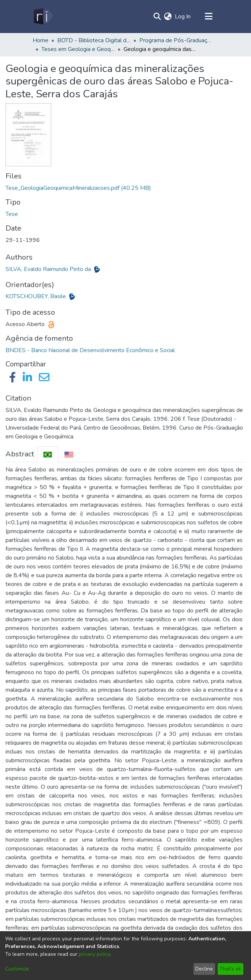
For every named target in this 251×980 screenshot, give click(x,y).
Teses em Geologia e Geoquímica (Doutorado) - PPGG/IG (78, 49)
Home (40, 40)
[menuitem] (168, 17)
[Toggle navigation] (209, 17)
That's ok (230, 969)
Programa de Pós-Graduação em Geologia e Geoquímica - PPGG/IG (176, 40)
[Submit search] (157, 17)
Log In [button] (183, 17)
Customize (17, 969)
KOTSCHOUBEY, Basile (36, 296)
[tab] (48, 454)
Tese (12, 214)
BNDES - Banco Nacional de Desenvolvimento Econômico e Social (90, 350)
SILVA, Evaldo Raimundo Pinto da (49, 269)
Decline (204, 969)
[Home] (43, 17)
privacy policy (94, 954)
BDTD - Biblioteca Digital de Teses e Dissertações (94, 40)
